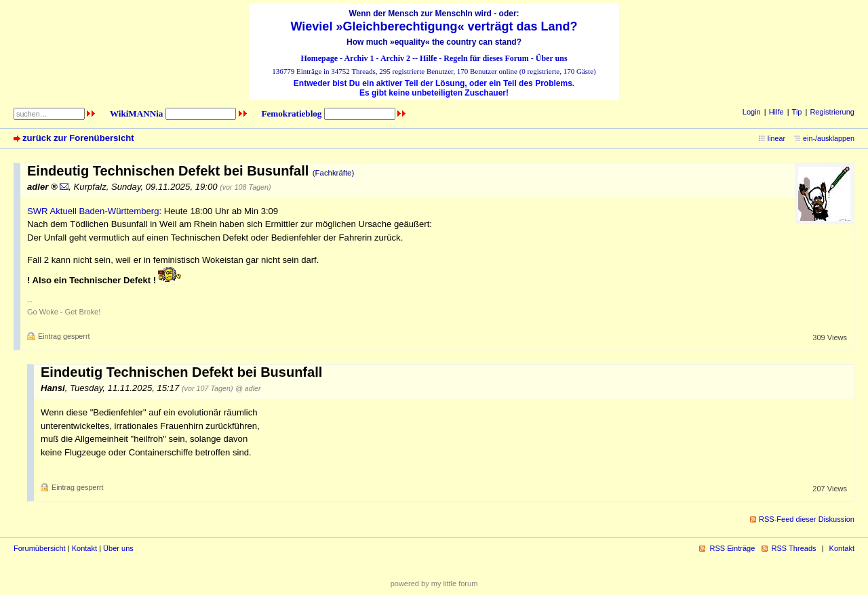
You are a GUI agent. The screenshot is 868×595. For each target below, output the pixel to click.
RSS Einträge (732, 548)
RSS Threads (794, 548)
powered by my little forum (434, 583)
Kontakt (84, 548)
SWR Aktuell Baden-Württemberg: (94, 211)
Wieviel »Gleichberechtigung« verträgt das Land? (434, 26)
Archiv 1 (359, 58)
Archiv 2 (395, 58)
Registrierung (832, 112)
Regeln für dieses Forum (486, 58)
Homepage (319, 58)
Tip (797, 112)
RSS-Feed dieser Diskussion (807, 519)
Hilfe (428, 58)
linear (776, 138)
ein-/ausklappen (829, 138)
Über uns (552, 58)
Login (752, 112)
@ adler (248, 388)
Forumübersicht (40, 548)
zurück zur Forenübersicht (78, 138)
